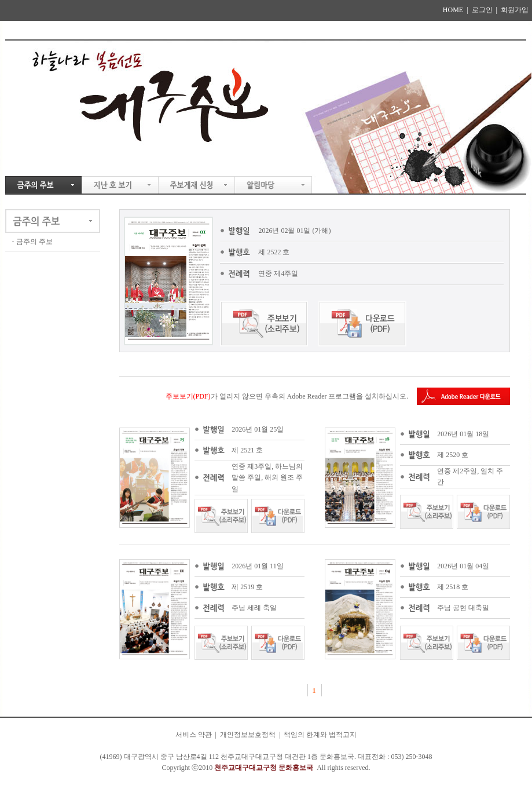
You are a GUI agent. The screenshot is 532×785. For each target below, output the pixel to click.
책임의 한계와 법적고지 (320, 735)
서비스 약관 (194, 735)
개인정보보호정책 (248, 735)
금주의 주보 (34, 242)
